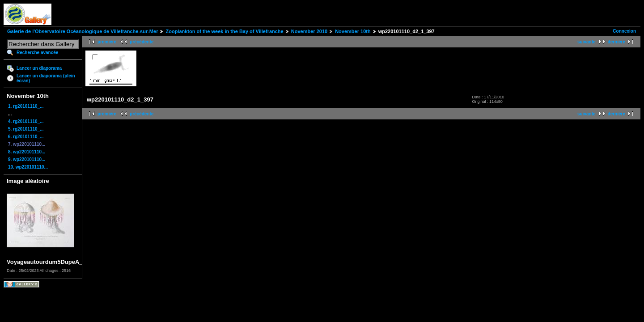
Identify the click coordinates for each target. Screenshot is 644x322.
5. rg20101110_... (26, 129)
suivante (587, 42)
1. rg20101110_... (26, 106)
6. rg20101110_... (26, 137)
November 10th (353, 31)
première (107, 42)
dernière (616, 42)
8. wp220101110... (27, 152)
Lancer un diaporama (39, 68)
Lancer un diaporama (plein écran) (46, 78)
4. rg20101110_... (26, 121)
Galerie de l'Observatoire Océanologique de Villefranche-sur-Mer (83, 31)
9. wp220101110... (27, 159)
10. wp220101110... (28, 167)
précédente (142, 42)
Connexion (624, 31)
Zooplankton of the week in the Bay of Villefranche (224, 31)
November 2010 (309, 31)
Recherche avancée (37, 53)
